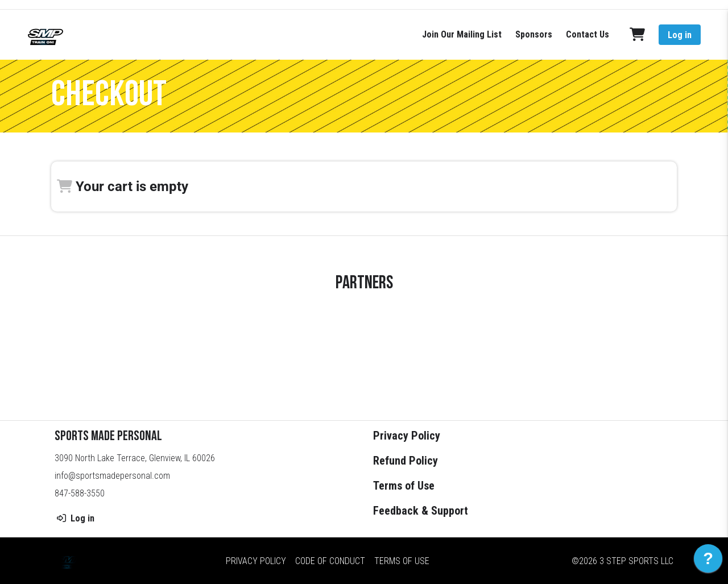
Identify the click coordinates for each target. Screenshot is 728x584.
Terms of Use (404, 486)
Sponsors (534, 34)
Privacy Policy (407, 436)
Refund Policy (406, 461)
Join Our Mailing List (462, 34)
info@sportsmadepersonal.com (112, 476)
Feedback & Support (421, 511)
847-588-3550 (80, 493)
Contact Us (588, 34)
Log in (680, 35)
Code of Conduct (330, 560)
